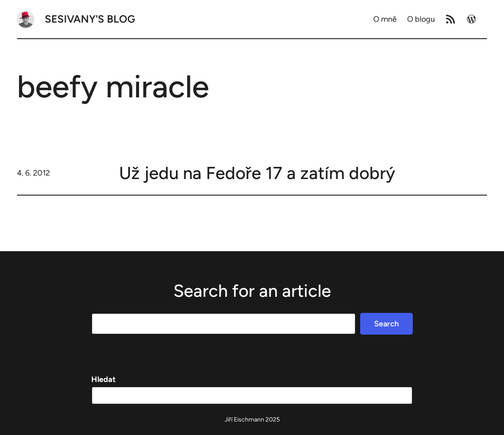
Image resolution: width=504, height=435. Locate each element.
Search (386, 324)
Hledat (103, 379)
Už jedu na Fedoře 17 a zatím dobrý (257, 173)
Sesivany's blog (90, 19)
